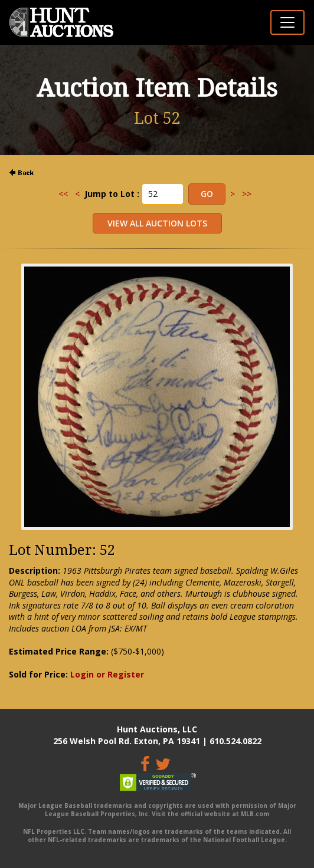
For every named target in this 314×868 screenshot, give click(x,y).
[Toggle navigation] (287, 22)
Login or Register (107, 674)
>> (247, 194)
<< (63, 194)
